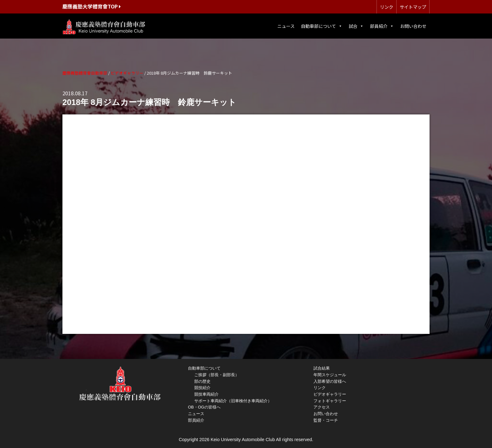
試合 (356, 26)
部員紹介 (382, 26)
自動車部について (322, 26)
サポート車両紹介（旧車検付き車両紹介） (233, 401)
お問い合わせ (413, 26)
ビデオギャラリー (330, 394)
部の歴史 (202, 381)
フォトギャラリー (330, 401)
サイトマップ (413, 7)
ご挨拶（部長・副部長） (217, 375)
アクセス (322, 407)
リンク (387, 7)
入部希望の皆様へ (330, 381)
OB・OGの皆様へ (204, 407)
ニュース (286, 26)
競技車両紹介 (206, 394)
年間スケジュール (330, 375)
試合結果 (322, 368)
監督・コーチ (326, 420)
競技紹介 (202, 388)
